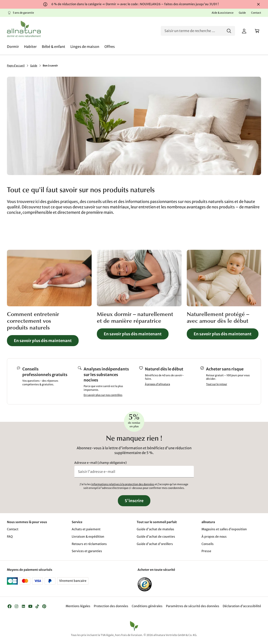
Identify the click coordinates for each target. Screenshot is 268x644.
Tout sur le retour (217, 384)
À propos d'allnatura (158, 384)
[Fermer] (258, 4)
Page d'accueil (16, 66)
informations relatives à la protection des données (123, 484)
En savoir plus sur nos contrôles (103, 395)
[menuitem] (13, 47)
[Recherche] (198, 31)
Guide (34, 66)
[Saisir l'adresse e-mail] (134, 472)
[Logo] (24, 29)
